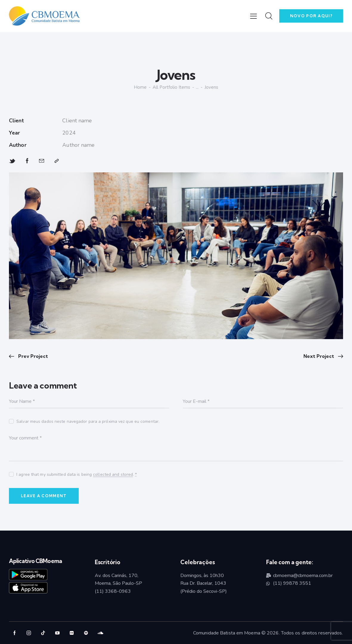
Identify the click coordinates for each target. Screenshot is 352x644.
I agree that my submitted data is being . (77, 474)
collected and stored (113, 475)
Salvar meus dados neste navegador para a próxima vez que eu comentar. (88, 421)
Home (140, 87)
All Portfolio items (171, 87)
